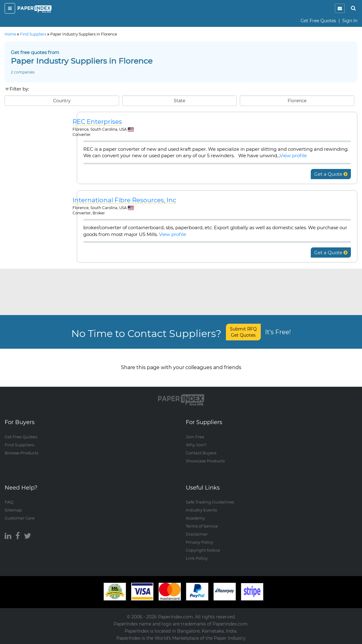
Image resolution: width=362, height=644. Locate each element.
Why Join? (196, 445)
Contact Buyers (201, 453)
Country (62, 101)
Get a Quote (331, 174)
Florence (297, 101)
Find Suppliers (19, 445)
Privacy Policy (200, 542)
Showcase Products (205, 461)
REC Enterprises (97, 122)
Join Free (195, 437)
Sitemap (13, 510)
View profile (293, 156)
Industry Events (201, 510)
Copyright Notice (203, 550)
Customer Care (20, 518)
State (179, 101)
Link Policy (197, 558)
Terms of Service (202, 526)
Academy (195, 518)
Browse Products (21, 453)
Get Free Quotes (318, 21)
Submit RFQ (243, 332)
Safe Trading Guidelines (210, 502)
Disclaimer (197, 534)
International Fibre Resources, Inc (124, 200)
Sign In (350, 21)
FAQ (9, 502)
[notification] (340, 8)
